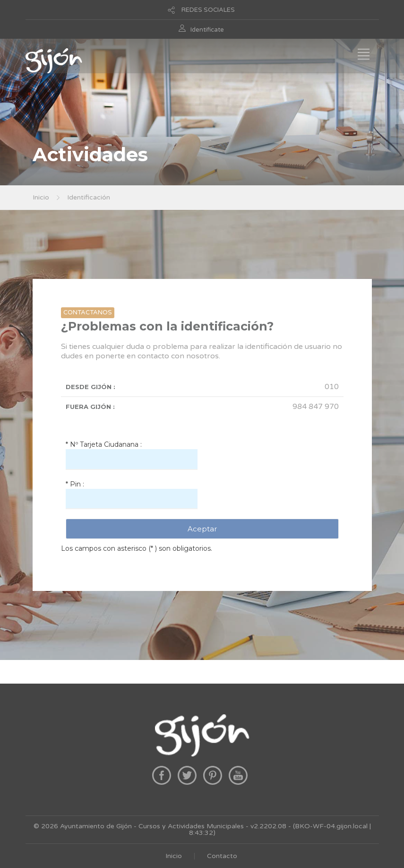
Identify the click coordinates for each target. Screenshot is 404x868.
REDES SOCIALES (208, 10)
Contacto (222, 856)
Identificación (89, 197)
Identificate (207, 30)
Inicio (41, 197)
